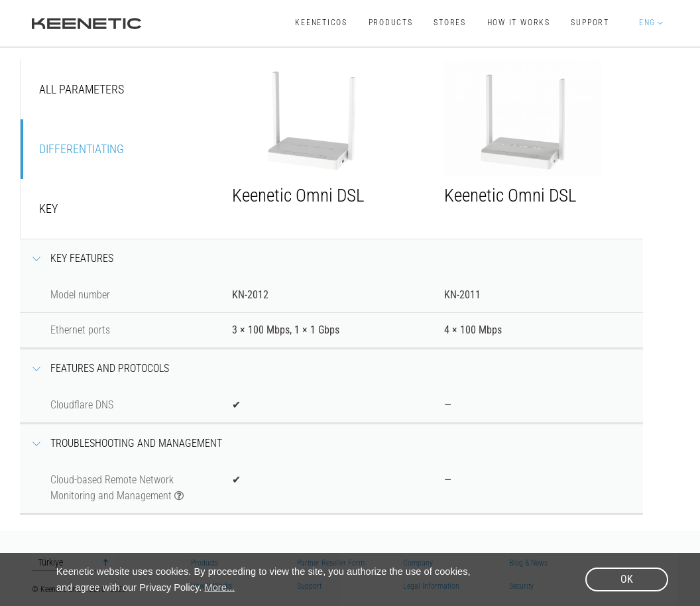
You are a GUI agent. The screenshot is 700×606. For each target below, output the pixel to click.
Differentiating (82, 149)
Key (48, 209)
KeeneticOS (321, 23)
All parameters (82, 89)
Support (590, 23)
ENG (647, 23)
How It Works (519, 23)
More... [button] (220, 587)
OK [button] (627, 579)
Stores (450, 23)
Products (391, 23)
